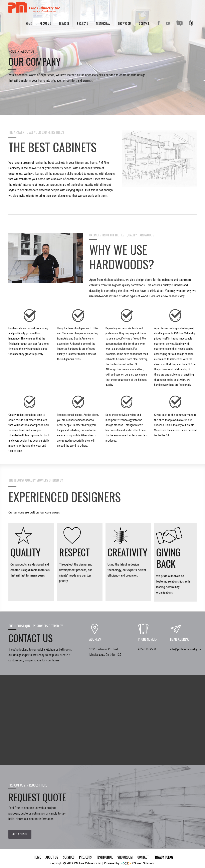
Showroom (124, 23)
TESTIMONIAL (104, 857)
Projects (82, 23)
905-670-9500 (147, 649)
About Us (45, 23)
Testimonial (103, 23)
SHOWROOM (125, 857)
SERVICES (69, 857)
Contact (144, 23)
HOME (13, 52)
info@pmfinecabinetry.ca (185, 649)
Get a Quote (20, 834)
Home (29, 23)
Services (64, 23)
